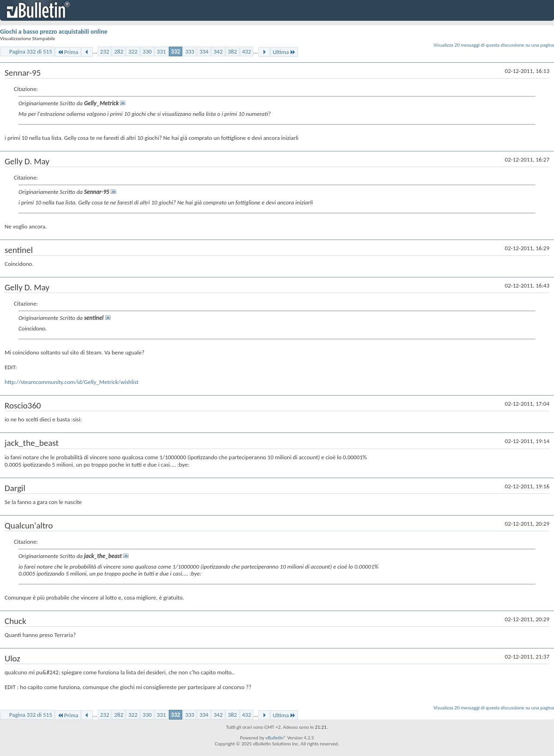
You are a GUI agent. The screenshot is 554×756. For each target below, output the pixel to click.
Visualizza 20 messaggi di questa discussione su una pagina (494, 45)
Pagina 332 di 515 (31, 51)
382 (232, 51)
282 (119, 51)
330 (147, 51)
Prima (68, 52)
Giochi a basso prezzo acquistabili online (54, 32)
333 (190, 51)
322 (133, 51)
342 (218, 51)
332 (176, 51)
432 (247, 51)
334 (204, 51)
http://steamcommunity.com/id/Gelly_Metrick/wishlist (71, 382)
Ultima (284, 52)
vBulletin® (276, 738)
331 (161, 51)
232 (105, 51)
